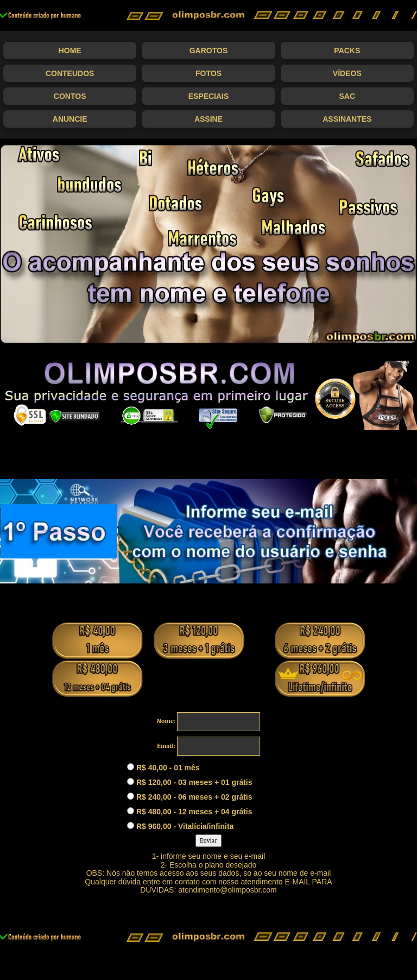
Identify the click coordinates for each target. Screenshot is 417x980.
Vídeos (347, 73)
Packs (347, 51)
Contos (70, 96)
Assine (208, 119)
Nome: (166, 721)
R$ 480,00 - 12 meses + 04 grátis (190, 812)
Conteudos (70, 73)
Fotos (208, 73)
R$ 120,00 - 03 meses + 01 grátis (190, 782)
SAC (347, 96)
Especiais (209, 96)
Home (70, 51)
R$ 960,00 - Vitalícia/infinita (180, 826)
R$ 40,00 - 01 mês (163, 768)
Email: (166, 746)
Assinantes (347, 119)
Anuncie (70, 119)
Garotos (209, 51)
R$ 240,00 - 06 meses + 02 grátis (190, 797)
